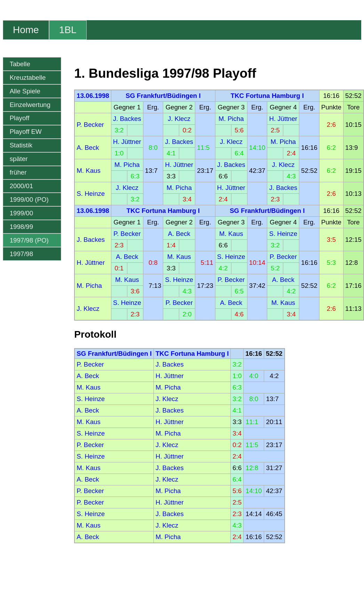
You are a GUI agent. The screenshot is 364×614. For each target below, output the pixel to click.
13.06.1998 (93, 96)
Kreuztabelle (28, 78)
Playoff (20, 118)
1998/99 (21, 227)
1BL (68, 30)
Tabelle (20, 64)
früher (18, 172)
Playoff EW (26, 132)
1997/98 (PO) (29, 240)
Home (26, 30)
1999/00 (21, 213)
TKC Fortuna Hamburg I (267, 96)
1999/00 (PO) (29, 199)
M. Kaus (88, 171)
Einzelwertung (30, 105)
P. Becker (90, 125)
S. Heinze (91, 194)
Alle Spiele (25, 91)
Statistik (21, 145)
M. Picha (231, 119)
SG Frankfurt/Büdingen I (163, 96)
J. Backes (127, 119)
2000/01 (21, 186)
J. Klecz (179, 119)
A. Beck (88, 148)
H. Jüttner (283, 119)
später (19, 159)
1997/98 (21, 254)
